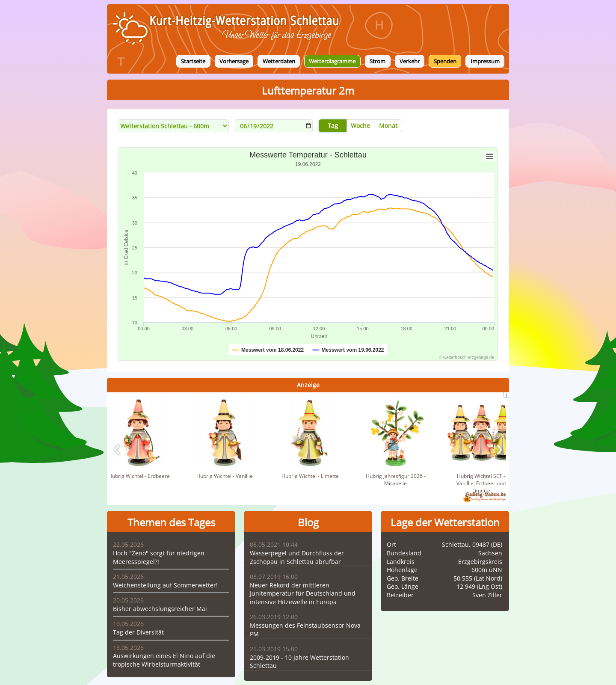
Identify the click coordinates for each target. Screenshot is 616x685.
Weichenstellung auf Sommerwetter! (165, 585)
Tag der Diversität (138, 632)
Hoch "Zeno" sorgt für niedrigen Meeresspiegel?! (159, 557)
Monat (388, 126)
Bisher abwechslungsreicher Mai (160, 609)
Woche (360, 126)
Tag (333, 126)
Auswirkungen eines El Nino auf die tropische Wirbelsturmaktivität (164, 660)
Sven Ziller (487, 595)
